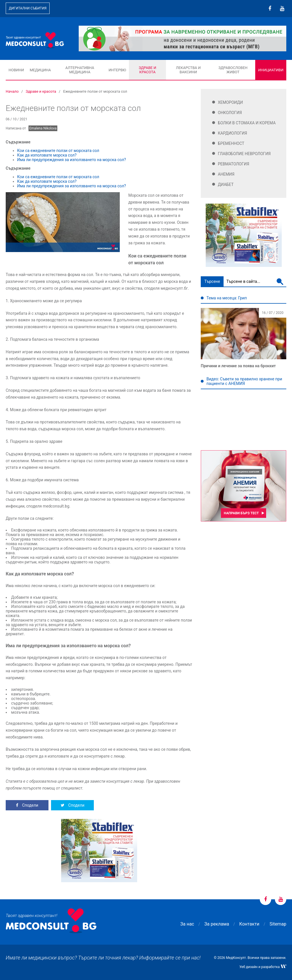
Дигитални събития (28, 8)
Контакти (249, 924)
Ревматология (234, 164)
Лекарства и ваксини (188, 70)
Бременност (231, 143)
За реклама (217, 924)
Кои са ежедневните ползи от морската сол (59, 151)
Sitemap (278, 924)
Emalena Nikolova (43, 128)
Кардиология (233, 133)
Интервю (117, 70)
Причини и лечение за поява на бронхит (238, 366)
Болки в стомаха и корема (247, 123)
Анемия (226, 174)
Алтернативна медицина (80, 70)
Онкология (230, 113)
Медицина (40, 70)
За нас (187, 924)
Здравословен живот (233, 70)
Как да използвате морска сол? (47, 155)
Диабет (226, 184)
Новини (16, 70)
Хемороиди (230, 102)
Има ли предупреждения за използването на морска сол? (72, 160)
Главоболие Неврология (244, 154)
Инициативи (271, 70)
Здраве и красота (147, 70)
